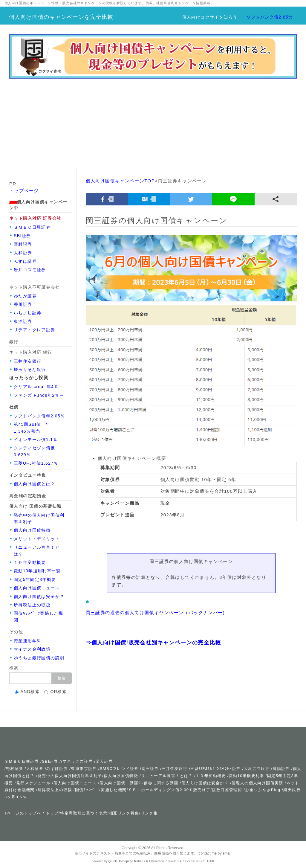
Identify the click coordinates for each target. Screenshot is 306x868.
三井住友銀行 (175, 769)
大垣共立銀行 (257, 769)
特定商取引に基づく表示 (84, 813)
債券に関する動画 (161, 783)
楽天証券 (104, 761)
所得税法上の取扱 (55, 790)
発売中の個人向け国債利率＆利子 (70, 776)
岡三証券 (150, 769)
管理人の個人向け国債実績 (257, 783)
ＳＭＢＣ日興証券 (22, 761)
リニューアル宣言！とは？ (167, 776)
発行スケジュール (33, 783)
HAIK (211, 861)
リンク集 (149, 813)
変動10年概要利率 (247, 776)
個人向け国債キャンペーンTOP (120, 181)
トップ (52, 813)
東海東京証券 (84, 769)
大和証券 (35, 769)
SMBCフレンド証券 (119, 769)
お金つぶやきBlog (263, 790)
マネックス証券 (78, 761)
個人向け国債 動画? (120, 783)
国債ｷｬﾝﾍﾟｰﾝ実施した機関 (101, 790)
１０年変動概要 (211, 776)
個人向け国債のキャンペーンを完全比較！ (64, 17)
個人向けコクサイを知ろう (210, 17)
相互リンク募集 (124, 813)
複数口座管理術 (227, 790)
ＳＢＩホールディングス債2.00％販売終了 (169, 790)
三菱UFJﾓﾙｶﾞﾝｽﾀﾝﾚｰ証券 (215, 769)
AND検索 (27, 692)
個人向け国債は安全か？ (205, 783)
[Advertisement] (153, 123)
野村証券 (15, 769)
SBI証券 (50, 761)
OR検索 (55, 692)
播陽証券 (282, 769)
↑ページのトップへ (23, 813)
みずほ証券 (57, 769)
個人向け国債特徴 (121, 776)
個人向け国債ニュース (75, 783)
